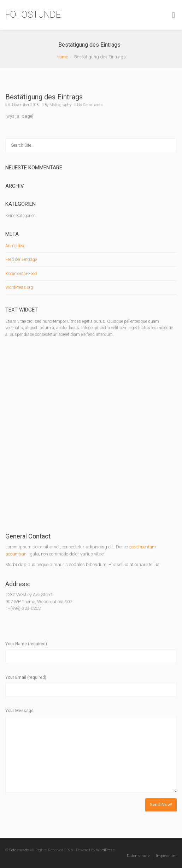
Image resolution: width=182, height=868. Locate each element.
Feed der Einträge (21, 260)
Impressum (166, 856)
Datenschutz (138, 856)
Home (62, 57)
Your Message (19, 711)
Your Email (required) (26, 677)
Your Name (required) (26, 644)
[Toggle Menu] (174, 15)
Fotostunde (19, 850)
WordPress (105, 850)
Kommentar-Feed (21, 274)
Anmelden (15, 246)
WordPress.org (19, 287)
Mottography (60, 105)
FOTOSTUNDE (33, 15)
